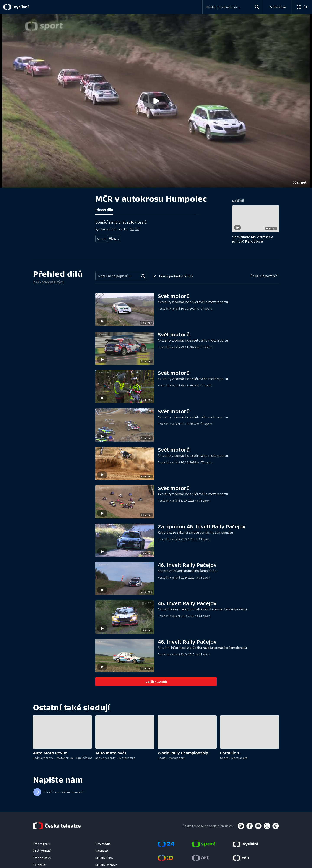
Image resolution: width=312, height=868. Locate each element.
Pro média (103, 844)
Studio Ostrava (106, 865)
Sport (101, 238)
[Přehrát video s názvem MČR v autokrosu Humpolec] (156, 101)
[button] (156, 101)
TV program (42, 844)
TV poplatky (42, 858)
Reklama (102, 851)
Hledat (256, 9)
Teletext (39, 865)
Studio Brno (104, 858)
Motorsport (116, 238)
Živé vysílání (42, 851)
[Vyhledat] (143, 276)
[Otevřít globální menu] (302, 7)
